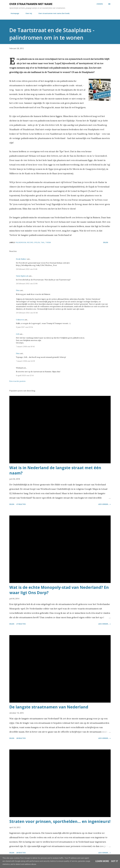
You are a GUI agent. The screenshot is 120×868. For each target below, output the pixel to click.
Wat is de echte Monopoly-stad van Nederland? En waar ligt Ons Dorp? (59, 590)
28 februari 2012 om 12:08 (27, 284)
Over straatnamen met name (31, 4)
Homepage (14, 13)
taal (43, 242)
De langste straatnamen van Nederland (49, 707)
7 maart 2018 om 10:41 (25, 346)
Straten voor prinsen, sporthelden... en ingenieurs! (60, 821)
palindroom (21, 242)
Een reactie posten (17, 381)
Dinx (18, 290)
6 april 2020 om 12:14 (25, 375)
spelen (37, 242)
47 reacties (21, 504)
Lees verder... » (104, 504)
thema (48, 242)
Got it (115, 861)
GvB (18, 334)
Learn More (102, 861)
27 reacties (21, 624)
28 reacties (21, 738)
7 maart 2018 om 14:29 (25, 361)
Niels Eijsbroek (22, 276)
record (30, 242)
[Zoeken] (100, 4)
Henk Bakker (21, 259)
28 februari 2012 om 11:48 (27, 269)
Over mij (27, 13)
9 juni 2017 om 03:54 (24, 327)
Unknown (20, 320)
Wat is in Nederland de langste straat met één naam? (55, 470)
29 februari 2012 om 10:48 (27, 313)
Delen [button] (106, 242)
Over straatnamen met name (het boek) (53, 13)
